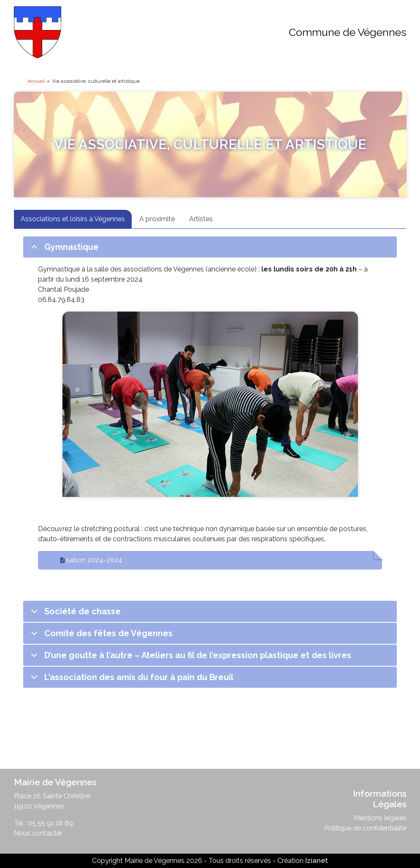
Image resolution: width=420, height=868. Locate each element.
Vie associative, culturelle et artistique (210, 144)
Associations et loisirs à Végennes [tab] (73, 219)
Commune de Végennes (348, 32)
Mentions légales (380, 818)
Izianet (317, 861)
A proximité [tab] (157, 219)
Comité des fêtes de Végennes (100, 636)
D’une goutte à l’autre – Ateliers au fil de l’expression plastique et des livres (190, 658)
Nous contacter (38, 833)
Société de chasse (74, 614)
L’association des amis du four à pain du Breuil (131, 680)
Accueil (36, 81)
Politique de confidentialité (365, 828)
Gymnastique (63, 250)
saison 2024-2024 (94, 560)
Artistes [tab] (201, 219)
